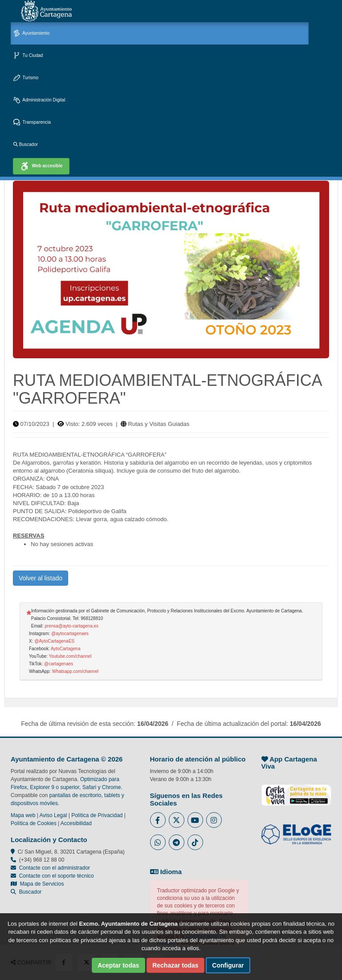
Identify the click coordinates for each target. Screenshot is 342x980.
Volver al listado (41, 578)
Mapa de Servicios (37, 884)
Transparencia (32, 123)
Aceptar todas (118, 965)
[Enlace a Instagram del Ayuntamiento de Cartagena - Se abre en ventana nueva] (214, 820)
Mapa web (23, 815)
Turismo (26, 78)
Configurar (228, 965)
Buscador (26, 144)
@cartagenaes (59, 664)
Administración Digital (39, 100)
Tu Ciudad (28, 56)
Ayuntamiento (31, 34)
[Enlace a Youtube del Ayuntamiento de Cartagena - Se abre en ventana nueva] (195, 820)
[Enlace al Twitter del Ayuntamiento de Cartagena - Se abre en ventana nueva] (177, 820)
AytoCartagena (66, 649)
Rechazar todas (175, 965)
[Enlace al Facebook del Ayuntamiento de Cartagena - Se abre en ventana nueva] (158, 820)
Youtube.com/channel (70, 656)
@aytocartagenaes (70, 634)
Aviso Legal (53, 815)
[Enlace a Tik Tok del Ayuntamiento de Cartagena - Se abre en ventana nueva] (195, 842)
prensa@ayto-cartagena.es (71, 626)
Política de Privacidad (97, 815)
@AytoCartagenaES (54, 641)
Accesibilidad (76, 823)
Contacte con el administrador (55, 868)
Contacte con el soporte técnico (57, 876)
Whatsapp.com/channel (75, 671)
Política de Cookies (34, 823)
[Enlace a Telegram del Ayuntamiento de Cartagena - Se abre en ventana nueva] (177, 842)
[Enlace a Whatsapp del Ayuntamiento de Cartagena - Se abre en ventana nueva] (158, 842)
